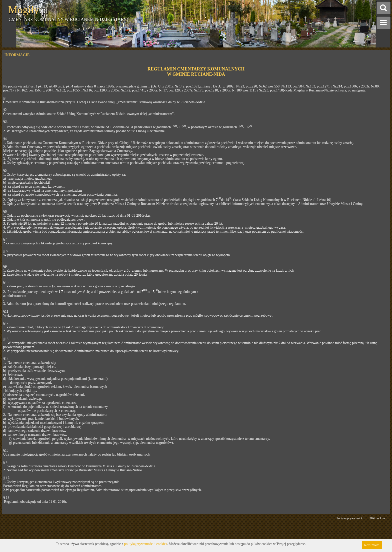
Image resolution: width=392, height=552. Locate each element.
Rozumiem (372, 545)
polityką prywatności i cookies (146, 544)
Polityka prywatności (349, 518)
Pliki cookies (377, 518)
